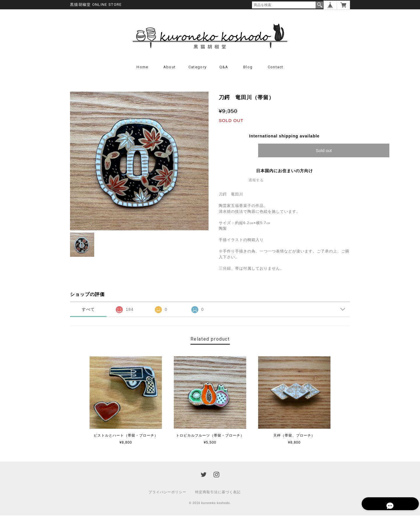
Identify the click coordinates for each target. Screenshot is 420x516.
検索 (320, 5)
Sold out (324, 151)
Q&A (224, 68)
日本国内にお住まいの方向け (285, 172)
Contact (276, 68)
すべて (88, 310)
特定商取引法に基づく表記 (218, 493)
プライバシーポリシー (167, 493)
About (170, 68)
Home (142, 68)
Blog (248, 68)
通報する (256, 181)
